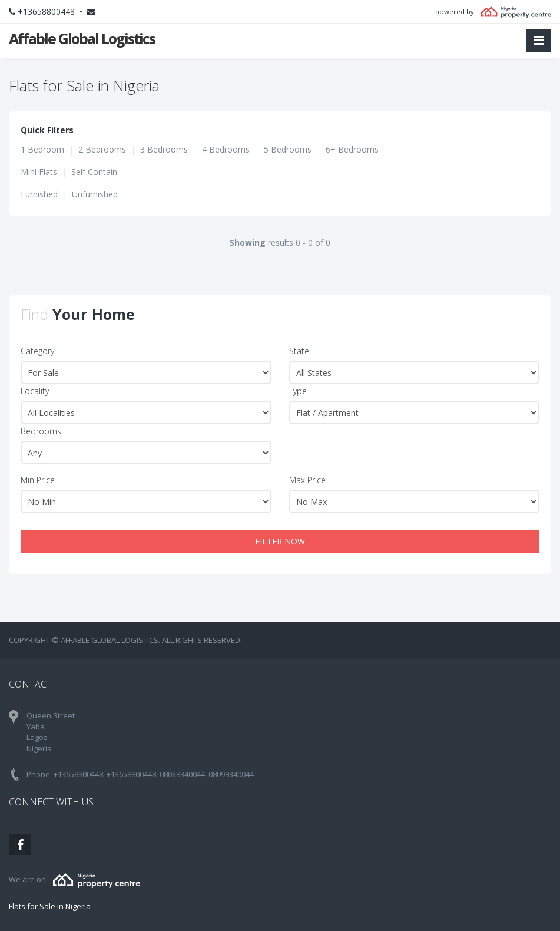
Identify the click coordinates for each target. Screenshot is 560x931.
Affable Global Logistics (82, 38)
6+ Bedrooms (352, 149)
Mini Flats (39, 172)
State (299, 351)
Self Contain (94, 172)
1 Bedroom (42, 149)
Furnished (39, 194)
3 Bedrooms (164, 149)
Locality (35, 391)
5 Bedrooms (288, 149)
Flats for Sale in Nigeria (50, 906)
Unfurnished (95, 194)
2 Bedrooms (102, 149)
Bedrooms (41, 431)
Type (298, 391)
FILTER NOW (280, 541)
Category (37, 351)
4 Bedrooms (226, 149)
